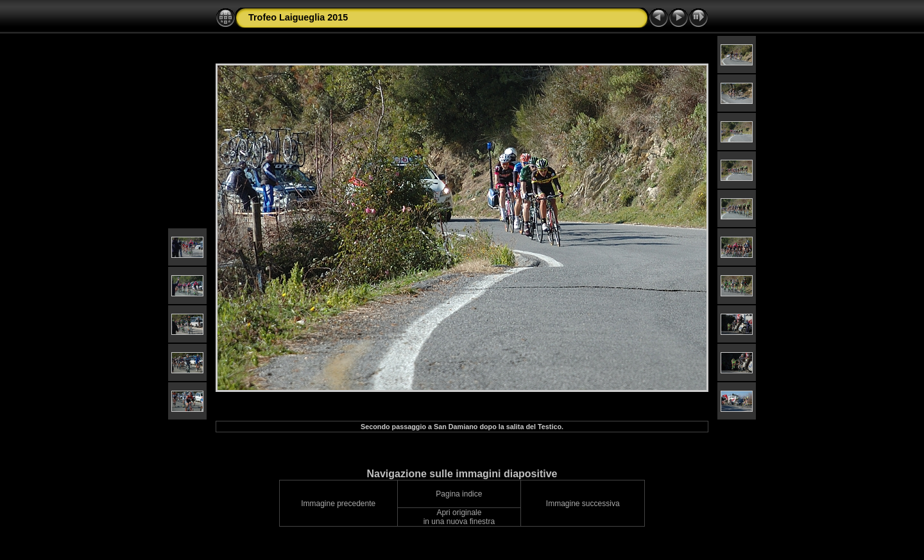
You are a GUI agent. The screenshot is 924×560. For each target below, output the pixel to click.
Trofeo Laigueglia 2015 (298, 17)
